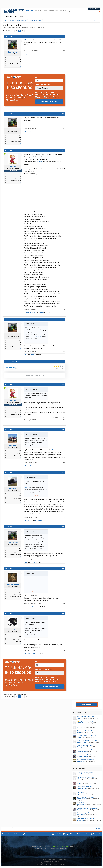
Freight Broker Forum (18, 28)
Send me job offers (49, 102)
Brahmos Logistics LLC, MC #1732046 (88, 736)
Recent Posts (19, 16)
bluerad (79, 774)
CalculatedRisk (82, 804)
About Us (25, 846)
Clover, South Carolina (14, 596)
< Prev (12, 31)
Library (48, 846)
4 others (42, 312)
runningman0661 (13, 585)
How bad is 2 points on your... (86, 772)
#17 (63, 472)
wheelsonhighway (82, 752)
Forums (30, 11)
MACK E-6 (32, 54)
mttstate (80, 779)
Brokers (27, 488)
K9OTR (79, 732)
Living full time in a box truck (85, 777)
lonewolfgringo (82, 788)
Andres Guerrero (82, 799)
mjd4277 (80, 794)
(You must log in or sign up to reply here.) (15, 694)
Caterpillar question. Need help (86, 818)
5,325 (19, 590)
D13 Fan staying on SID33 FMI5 (86, 797)
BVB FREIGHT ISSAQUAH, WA (86, 745)
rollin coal (13, 488)
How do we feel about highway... (87, 755)
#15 (63, 385)
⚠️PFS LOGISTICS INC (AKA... (86, 721)
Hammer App (75, 846)
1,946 (19, 635)
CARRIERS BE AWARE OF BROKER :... (88, 740)
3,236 (19, 174)
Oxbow (32, 132)
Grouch (79, 784)
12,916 (19, 451)
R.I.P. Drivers (81, 792)
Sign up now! (87, 705)
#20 (63, 613)
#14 (63, 319)
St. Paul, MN (17, 641)
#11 (63, 36)
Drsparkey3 (81, 820)
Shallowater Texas (15, 64)
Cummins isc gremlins (84, 813)
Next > (27, 31)
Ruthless (30, 520)
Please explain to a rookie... (85, 787)
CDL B (47, 97)
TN (20, 500)
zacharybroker (81, 761)
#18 (63, 527)
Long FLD (33, 28)
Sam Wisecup (81, 815)
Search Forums (9, 16)
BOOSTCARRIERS (82, 742)
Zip (36, 77)
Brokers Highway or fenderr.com (87, 750)
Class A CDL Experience (44, 85)
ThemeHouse (63, 864)
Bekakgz (80, 747)
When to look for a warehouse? (86, 716)
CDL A (38, 97)
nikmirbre (80, 737)
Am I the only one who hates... (86, 760)
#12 (63, 114)
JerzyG (31, 312)
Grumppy (13, 166)
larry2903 (27, 54)
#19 (63, 569)
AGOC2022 (80, 723)
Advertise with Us (60, 846)
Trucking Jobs (41, 11)
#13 (63, 151)
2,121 (19, 57)
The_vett (27, 312)
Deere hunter (13, 52)
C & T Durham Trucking (84, 782)
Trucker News (37, 846)
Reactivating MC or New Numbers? (87, 731)
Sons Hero (27, 423)
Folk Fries (80, 718)
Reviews (63, 11)
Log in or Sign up (94, 9)
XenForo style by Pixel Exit (52, 862)
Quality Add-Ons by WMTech (51, 863)
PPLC (37, 54)
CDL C (56, 97)
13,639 (19, 494)
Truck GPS (53, 11)
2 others (43, 54)
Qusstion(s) (81, 803)
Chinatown (80, 810)
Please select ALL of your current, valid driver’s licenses (47, 94)
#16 (63, 430)
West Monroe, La (16, 181)
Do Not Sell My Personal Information (51, 848)
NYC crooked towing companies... (87, 808)
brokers (28, 40)
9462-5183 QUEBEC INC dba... (86, 726)
